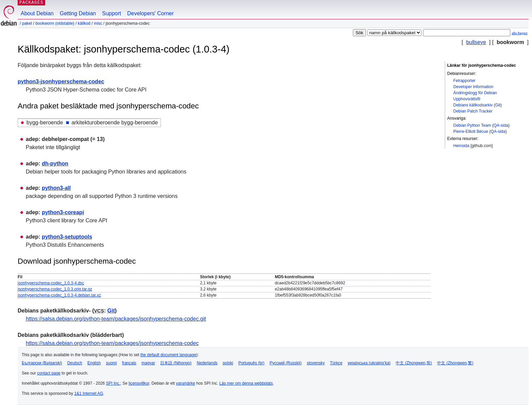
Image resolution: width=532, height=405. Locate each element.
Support (112, 13)
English (94, 363)
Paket (27, 23)
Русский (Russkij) (286, 363)
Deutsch (75, 363)
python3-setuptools (67, 237)
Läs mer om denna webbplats (246, 383)
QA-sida (501, 125)
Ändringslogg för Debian (475, 93)
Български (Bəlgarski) (42, 363)
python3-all (56, 188)
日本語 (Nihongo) (176, 363)
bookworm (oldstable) (55, 23)
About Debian (37, 13)
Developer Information (473, 87)
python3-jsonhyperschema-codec (61, 82)
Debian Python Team (472, 125)
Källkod (84, 23)
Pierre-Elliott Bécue (471, 131)
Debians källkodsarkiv (473, 105)
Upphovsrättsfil (467, 99)
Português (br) (251, 363)
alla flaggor (520, 33)
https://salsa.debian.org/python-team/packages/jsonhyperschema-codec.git (116, 319)
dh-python (55, 164)
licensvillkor (139, 383)
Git (498, 105)
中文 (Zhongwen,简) (414, 363)
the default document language (168, 355)
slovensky (316, 363)
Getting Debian (78, 13)
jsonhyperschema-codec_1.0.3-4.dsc (51, 283)
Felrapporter (464, 81)
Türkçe (336, 363)
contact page (49, 373)
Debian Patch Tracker (473, 111)
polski (228, 363)
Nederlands (207, 363)
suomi (111, 363)
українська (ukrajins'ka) (369, 363)
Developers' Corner (150, 13)
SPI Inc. (113, 383)
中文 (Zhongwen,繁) (455, 363)
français (129, 363)
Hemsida (461, 146)
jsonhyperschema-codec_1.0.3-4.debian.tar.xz (59, 295)
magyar (148, 363)
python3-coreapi (63, 212)
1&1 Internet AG (89, 393)
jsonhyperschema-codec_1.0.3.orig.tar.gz (55, 289)
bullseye (476, 42)
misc (98, 23)
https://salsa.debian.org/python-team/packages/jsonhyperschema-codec (112, 343)
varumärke (185, 383)
